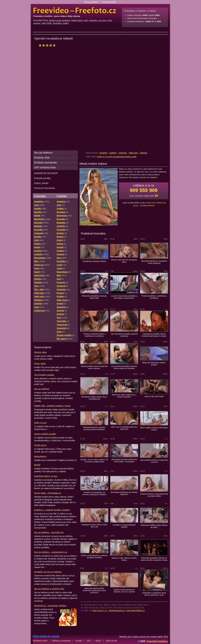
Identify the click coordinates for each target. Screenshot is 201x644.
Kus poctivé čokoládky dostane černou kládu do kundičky (124, 367)
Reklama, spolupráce (61, 640)
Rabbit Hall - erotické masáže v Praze (52, 406)
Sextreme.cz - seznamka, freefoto (50, 606)
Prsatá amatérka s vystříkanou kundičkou (154, 297)
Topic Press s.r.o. (100, 611)
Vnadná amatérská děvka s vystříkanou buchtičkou (94, 335)
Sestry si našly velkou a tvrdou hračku (124, 559)
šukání (66, 23)
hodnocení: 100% (48, 45)
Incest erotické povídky (45, 434)
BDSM (37, 465)
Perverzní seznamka (44, 188)
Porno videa (40, 363)
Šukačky (143, 153)
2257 (89, 640)
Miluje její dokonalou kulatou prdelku (154, 364)
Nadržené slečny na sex (46, 476)
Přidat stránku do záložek (46, 636)
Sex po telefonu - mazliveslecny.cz (51, 552)
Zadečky (113, 153)
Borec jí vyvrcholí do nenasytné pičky (124, 261)
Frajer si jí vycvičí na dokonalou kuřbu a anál (117, 157)
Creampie (123, 153)
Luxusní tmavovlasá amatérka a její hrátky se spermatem (124, 297)
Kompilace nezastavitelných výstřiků (124, 526)
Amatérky (103, 153)
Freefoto (62, 196)
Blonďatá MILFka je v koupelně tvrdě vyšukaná (154, 262)
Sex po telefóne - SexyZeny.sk (49, 532)
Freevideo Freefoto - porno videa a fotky (75, 10)
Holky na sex (40, 423)
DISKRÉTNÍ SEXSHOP (46, 173)
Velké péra (133, 153)
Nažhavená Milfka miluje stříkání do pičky (154, 526)
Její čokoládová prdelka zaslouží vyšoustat (124, 335)
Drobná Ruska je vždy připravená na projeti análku (154, 495)
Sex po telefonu (91, 2)
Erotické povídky (109, 2)
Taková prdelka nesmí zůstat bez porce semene (94, 367)
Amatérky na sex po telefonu (48, 572)
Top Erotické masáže (44, 375)
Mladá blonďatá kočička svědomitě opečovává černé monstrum (94, 590)
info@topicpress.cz (117, 611)
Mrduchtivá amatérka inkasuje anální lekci (94, 297)
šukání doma (77, 20)
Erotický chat (42, 158)
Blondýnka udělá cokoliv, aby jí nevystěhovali (94, 398)
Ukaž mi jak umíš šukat (154, 396)
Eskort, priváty (41, 183)
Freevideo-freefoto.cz (158, 641)
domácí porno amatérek (60, 20)
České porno (40, 445)
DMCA (98, 640)
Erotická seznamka (45, 162)
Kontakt (79, 640)
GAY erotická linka (45, 167)
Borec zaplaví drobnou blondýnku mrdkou (154, 429)
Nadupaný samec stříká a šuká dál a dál (94, 526)
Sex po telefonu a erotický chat (49, 589)
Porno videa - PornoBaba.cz (48, 493)
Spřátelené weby (40, 640)
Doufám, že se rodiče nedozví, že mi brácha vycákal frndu (94, 461)
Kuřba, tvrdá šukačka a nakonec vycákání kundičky (94, 556)
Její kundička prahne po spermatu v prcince (154, 461)
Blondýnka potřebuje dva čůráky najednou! (124, 493)
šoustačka (57, 23)
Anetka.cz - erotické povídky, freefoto (52, 510)
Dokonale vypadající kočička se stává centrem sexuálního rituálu (154, 559)
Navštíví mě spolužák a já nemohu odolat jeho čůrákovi (94, 493)
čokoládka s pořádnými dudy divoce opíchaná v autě (154, 594)
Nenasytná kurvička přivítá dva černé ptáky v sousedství (124, 460)
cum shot (102, 20)
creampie (93, 20)
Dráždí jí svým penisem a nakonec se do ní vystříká (124, 591)
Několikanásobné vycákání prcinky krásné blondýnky (94, 428)
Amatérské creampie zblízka (94, 261)
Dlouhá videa (40, 352)
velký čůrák (46, 23)
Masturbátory (40, 456)
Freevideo (40, 196)
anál (86, 20)
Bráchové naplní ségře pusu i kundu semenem (124, 396)
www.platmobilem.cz (136, 611)
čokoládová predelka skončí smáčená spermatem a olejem (154, 335)
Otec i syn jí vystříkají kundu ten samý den (124, 428)
